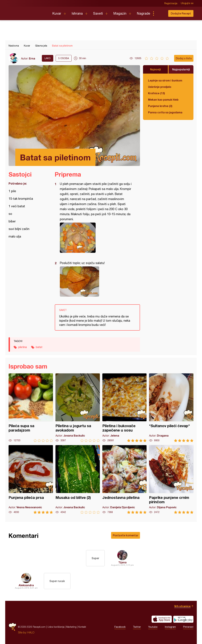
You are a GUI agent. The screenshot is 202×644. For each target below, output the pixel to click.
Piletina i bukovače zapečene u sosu (125, 408)
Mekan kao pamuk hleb (163, 100)
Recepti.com (28, 12)
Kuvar (57, 13)
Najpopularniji (181, 69)
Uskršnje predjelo (160, 87)
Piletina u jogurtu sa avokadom (78, 408)
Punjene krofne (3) (160, 106)
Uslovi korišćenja (56, 627)
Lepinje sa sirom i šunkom (165, 80)
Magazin (120, 13)
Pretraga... (160, 13)
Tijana (122, 562)
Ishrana (77, 13)
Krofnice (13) (156, 93)
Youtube (153, 627)
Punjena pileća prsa (31, 479)
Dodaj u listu (184, 58)
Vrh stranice (182, 606)
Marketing (71, 627)
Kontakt (82, 627)
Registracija (171, 3)
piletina (23, 347)
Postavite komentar (126, 535)
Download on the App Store (162, 619)
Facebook (120, 627)
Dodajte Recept (181, 13)
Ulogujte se (187, 3)
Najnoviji (155, 69)
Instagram (170, 627)
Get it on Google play (183, 619)
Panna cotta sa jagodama (165, 112)
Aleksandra (26, 585)
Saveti (98, 13)
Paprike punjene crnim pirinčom (171, 479)
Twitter (137, 627)
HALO (31, 632)
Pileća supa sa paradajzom (31, 408)
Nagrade (143, 13)
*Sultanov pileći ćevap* (171, 408)
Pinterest (188, 627)
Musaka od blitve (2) (78, 479)
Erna (32, 58)
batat (39, 347)
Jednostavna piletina (125, 479)
